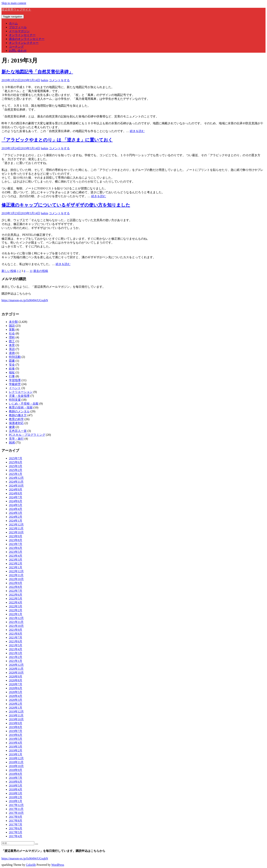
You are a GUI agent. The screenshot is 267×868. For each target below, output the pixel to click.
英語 (12, 349)
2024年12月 (16, 478)
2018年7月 (16, 778)
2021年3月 (16, 653)
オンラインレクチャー (24, 43)
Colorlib (31, 865)
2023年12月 (16, 525)
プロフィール (18, 27)
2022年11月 (16, 575)
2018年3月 (16, 793)
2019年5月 (16, 739)
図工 (12, 341)
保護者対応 (16, 423)
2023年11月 (16, 528)
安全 (12, 365)
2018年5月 (16, 786)
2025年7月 (16, 458)
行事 (12, 376)
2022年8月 (16, 587)
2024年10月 (16, 486)
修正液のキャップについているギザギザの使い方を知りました (66, 205)
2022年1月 (16, 614)
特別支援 (15, 400)
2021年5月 (16, 645)
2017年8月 (16, 821)
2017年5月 (16, 832)
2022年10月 (16, 579)
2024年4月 (16, 509)
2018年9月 (16, 770)
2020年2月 (16, 704)
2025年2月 (16, 470)
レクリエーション (21, 392)
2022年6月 (16, 595)
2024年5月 (16, 505)
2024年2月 (16, 517)
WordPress (58, 865)
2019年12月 (16, 712)
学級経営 (15, 384)
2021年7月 (16, 638)
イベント (15, 388)
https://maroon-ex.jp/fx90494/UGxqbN (25, 300)
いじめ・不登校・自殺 (24, 404)
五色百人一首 (18, 431)
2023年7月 (16, 544)
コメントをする (59, 80)
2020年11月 (16, 669)
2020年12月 (16, 665)
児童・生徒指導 (19, 396)
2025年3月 (16, 466)
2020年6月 (16, 688)
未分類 (13, 322)
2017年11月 (16, 809)
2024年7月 (16, 497)
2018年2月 (16, 797)
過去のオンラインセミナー (27, 39)
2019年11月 (16, 715)
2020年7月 (16, 684)
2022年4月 (16, 602)
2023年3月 (16, 560)
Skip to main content (14, 3)
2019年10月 (16, 719)
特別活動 (15, 357)
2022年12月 (16, 571)
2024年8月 (16, 493)
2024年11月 (16, 482)
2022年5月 (16, 599)
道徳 (12, 353)
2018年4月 (16, 789)
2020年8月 (16, 680)
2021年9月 (16, 630)
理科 (12, 337)
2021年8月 (16, 634)
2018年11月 (16, 762)
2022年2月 (16, 610)
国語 (12, 326)
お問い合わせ (18, 51)
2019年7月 (16, 731)
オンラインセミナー (22, 35)
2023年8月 (16, 540)
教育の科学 (16, 419)
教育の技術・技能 (21, 407)
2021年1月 (16, 661)
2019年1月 (16, 754)
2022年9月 (16, 583)
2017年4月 (16, 836)
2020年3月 (16, 700)
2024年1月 (16, 521)
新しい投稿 (9, 271)
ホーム (13, 23)
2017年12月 (16, 805)
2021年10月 (16, 626)
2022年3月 (16, 606)
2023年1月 (16, 567)
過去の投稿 (41, 271)
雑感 (12, 443)
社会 (12, 333)
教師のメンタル (19, 411)
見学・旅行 (16, 439)
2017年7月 (16, 824)
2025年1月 (16, 474)
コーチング (16, 47)
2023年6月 (16, 548)
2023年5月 (16, 552)
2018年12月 (16, 758)
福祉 (12, 372)
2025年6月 (16, 462)
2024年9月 (16, 489)
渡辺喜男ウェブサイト (16, 10)
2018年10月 (16, 766)
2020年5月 (16, 692)
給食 (12, 369)
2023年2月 (16, 563)
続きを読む (137, 131)
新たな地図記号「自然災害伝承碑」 (37, 72)
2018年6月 (16, 782)
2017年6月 (16, 828)
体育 (12, 345)
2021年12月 (16, 618)
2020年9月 (16, 676)
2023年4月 (16, 556)
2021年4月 (16, 649)
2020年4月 (16, 696)
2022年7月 (16, 591)
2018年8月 (16, 774)
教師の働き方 (18, 415)
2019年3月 (16, 747)
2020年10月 (16, 673)
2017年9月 (16, 817)
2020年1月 (16, 708)
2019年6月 (16, 735)
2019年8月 (16, 727)
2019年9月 (16, 723)
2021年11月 (16, 622)
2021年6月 (16, 641)
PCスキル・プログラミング (27, 435)
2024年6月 (16, 501)
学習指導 (15, 380)
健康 (12, 427)
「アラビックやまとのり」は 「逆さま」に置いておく (57, 140)
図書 (12, 361)
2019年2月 (16, 750)
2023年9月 (16, 536)
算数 (12, 330)
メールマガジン (19, 31)
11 (31, 271)
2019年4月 (16, 743)
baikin (44, 80)
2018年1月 (16, 801)
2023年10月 (16, 532)
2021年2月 (16, 657)
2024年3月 (16, 513)
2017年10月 (16, 813)
